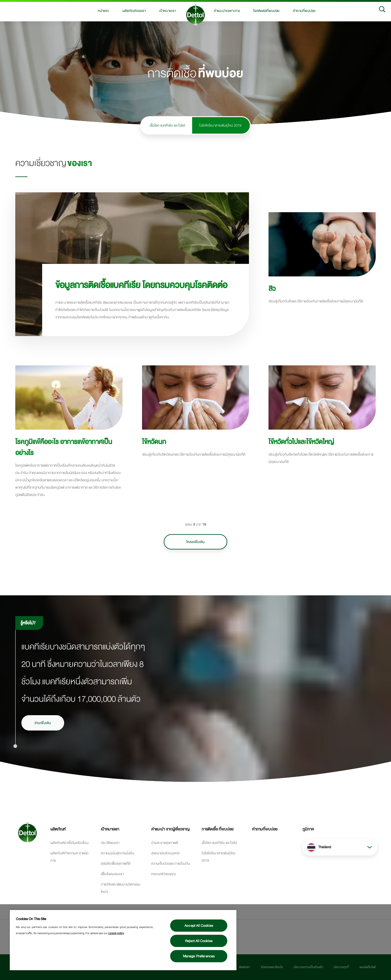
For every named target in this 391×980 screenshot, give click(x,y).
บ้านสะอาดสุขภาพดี (165, 843)
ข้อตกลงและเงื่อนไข (272, 967)
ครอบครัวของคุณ (163, 874)
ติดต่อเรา (245, 967)
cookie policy (116, 933)
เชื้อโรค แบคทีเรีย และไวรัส (167, 125)
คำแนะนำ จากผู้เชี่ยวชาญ (170, 829)
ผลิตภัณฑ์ (58, 829)
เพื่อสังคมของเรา (112, 874)
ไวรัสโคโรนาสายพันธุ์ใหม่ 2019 (220, 125)
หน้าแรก (103, 11)
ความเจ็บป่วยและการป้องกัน (171, 864)
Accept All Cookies (199, 926)
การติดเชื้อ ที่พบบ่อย (217, 829)
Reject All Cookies (199, 941)
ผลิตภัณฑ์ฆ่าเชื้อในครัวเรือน (69, 843)
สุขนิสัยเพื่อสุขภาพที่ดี (116, 864)
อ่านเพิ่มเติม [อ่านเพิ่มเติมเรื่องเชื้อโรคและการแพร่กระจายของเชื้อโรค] (43, 723)
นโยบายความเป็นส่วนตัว (308, 967)
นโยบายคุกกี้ (341, 967)
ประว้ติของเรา (110, 843)
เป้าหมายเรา (168, 11)
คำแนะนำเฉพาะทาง (227, 11)
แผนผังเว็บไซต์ (368, 967)
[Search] (382, 11)
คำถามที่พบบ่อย (304, 11)
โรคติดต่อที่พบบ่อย (266, 11)
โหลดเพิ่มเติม (195, 542)
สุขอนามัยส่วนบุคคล (165, 853)
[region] (123, 940)
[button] (340, 847)
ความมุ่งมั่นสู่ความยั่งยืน (117, 853)
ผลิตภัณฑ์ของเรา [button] (134, 11)
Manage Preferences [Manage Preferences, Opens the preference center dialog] (199, 956)
